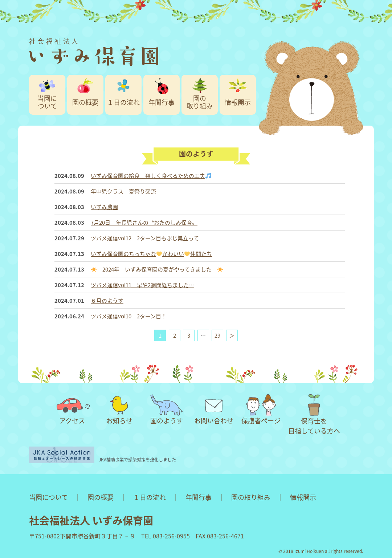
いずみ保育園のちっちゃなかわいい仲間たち (151, 254)
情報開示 (238, 102)
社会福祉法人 (94, 51)
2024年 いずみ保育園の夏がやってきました (157, 269)
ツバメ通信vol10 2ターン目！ (129, 316)
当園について (47, 102)
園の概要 (85, 102)
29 (217, 335)
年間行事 (162, 102)
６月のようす (107, 301)
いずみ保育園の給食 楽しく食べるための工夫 (151, 176)
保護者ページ (261, 410)
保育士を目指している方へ (314, 415)
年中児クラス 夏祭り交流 (123, 191)
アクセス (72, 410)
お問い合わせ (214, 410)
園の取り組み (200, 102)
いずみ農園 (104, 207)
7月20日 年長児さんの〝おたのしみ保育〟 (144, 223)
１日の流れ (123, 102)
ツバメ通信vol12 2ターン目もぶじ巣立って (145, 238)
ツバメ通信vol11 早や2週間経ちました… (142, 285)
